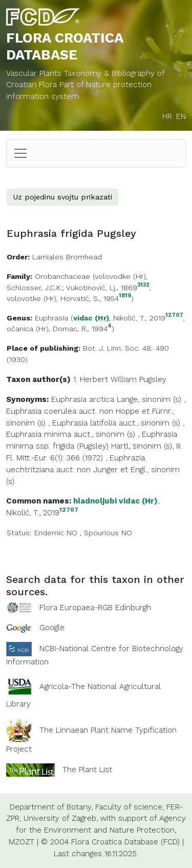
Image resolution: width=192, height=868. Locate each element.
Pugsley (153, 379)
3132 (143, 285)
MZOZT (22, 842)
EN (181, 116)
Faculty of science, (130, 807)
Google (52, 628)
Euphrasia (51, 318)
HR (167, 116)
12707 (174, 316)
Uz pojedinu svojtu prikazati (62, 197)
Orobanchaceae (62, 276)
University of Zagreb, (61, 818)
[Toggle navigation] (20, 153)
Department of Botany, (51, 807)
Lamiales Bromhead (67, 257)
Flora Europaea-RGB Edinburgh (95, 608)
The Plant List (87, 769)
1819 (125, 296)
